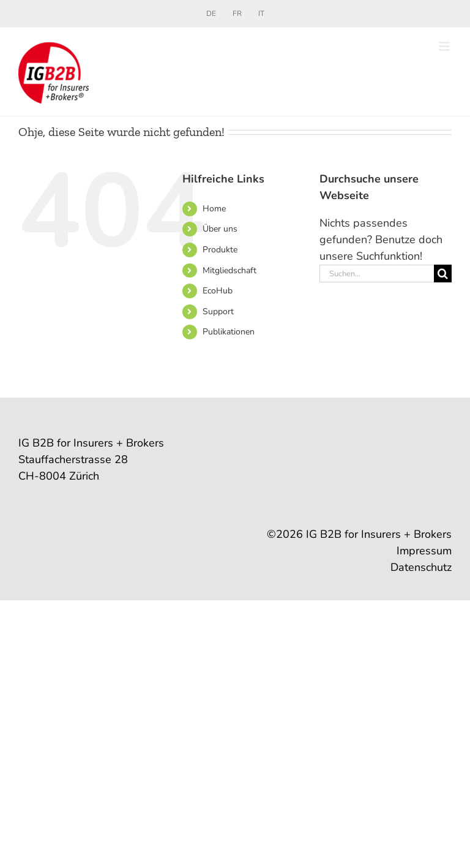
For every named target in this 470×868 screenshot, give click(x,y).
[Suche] (443, 274)
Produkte (220, 250)
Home (214, 209)
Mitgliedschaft (229, 270)
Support (218, 311)
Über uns (220, 229)
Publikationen (229, 332)
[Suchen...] (377, 274)
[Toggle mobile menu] (445, 46)
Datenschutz (421, 567)
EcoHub (218, 291)
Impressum (424, 551)
